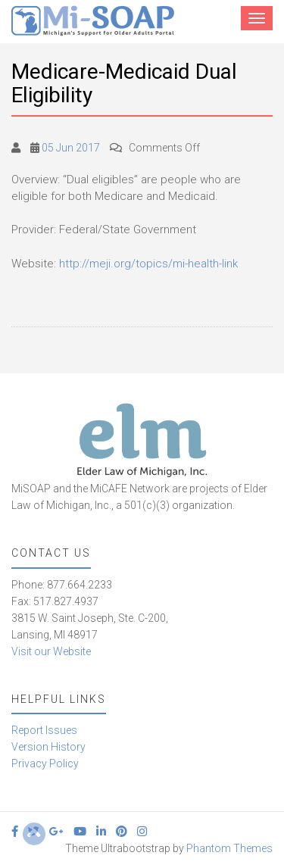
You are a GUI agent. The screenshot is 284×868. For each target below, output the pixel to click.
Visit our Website (51, 651)
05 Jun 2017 (71, 148)
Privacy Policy (45, 763)
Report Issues (44, 730)
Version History (48, 747)
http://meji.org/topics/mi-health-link (148, 264)
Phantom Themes (229, 848)
